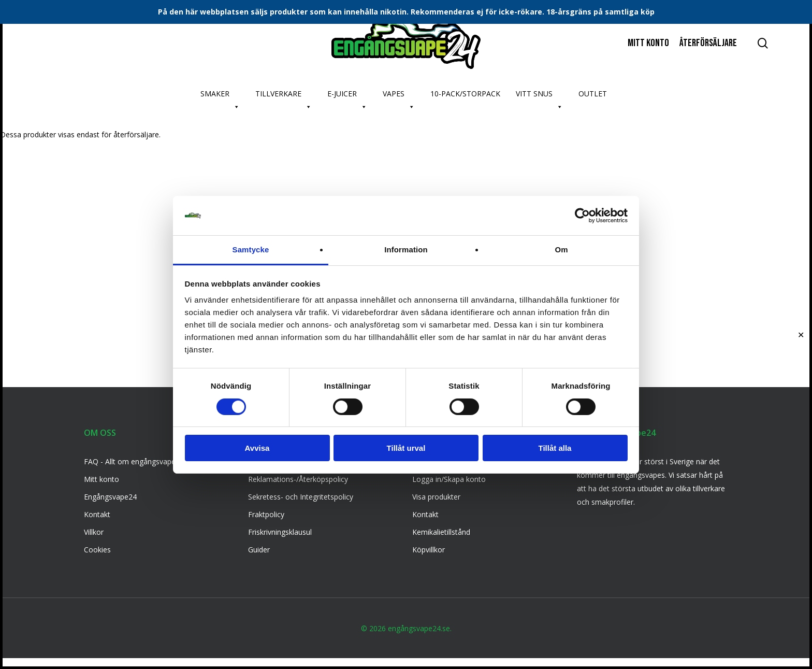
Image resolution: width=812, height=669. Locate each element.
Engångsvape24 (110, 497)
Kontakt (97, 514)
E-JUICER (347, 96)
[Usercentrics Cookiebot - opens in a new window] (582, 216)
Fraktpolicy (266, 514)
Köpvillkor (429, 550)
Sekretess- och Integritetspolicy (301, 497)
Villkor (94, 532)
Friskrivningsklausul (280, 532)
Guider (259, 550)
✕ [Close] (801, 334)
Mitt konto (102, 479)
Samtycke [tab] (251, 250)
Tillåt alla (555, 448)
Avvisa (257, 448)
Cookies (97, 550)
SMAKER (220, 96)
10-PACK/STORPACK (465, 94)
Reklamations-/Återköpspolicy (298, 479)
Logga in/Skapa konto (449, 479)
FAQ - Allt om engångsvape (130, 461)
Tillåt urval (406, 448)
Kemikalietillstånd (441, 532)
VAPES (399, 96)
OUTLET (593, 94)
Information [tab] (406, 250)
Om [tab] (561, 250)
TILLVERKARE (284, 96)
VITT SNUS (539, 96)
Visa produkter (436, 497)
